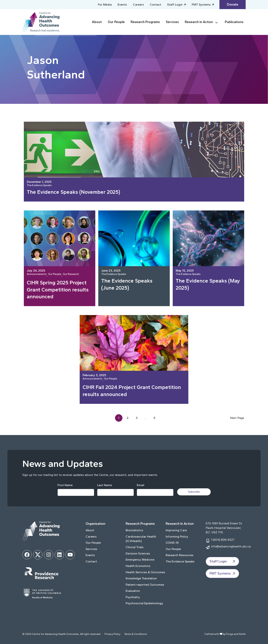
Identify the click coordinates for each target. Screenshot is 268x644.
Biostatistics (134, 530)
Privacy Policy (113, 634)
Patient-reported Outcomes (145, 585)
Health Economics (138, 566)
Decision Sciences (138, 553)
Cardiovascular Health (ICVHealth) (141, 539)
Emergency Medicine (140, 560)
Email (141, 485)
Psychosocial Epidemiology (144, 603)
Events (122, 5)
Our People (116, 22)
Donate (233, 4)
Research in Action (199, 22)
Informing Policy (177, 537)
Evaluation (133, 591)
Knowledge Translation (141, 578)
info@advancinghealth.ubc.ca (231, 546)
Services (172, 22)
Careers (138, 5)
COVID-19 (172, 543)
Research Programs (145, 22)
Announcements (37, 274)
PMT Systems (202, 5)
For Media (105, 5)
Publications (234, 22)
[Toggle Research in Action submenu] (218, 22)
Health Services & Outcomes (145, 572)
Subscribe (194, 492)
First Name (65, 485)
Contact (155, 5)
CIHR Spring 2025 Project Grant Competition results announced (58, 290)
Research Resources (180, 555)
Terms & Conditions (136, 634)
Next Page (237, 418)
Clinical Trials (135, 547)
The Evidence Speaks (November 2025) (74, 192)
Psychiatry (133, 597)
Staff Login (175, 5)
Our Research (71, 274)
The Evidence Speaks (39, 185)
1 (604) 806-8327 (223, 540)
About (97, 22)
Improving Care (176, 530)
